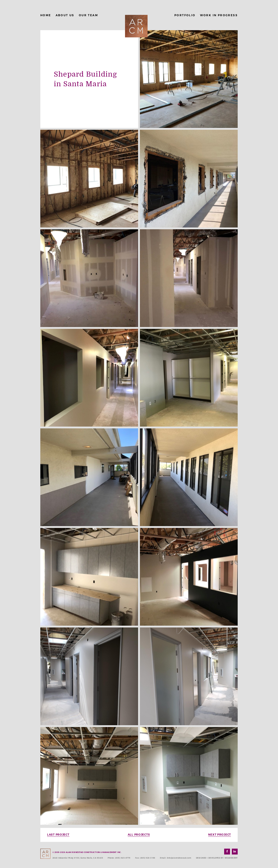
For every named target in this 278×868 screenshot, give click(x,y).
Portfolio (185, 15)
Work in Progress (219, 15)
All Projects (139, 835)
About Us (65, 15)
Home (46, 15)
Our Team (88, 15)
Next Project (220, 835)
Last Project (58, 835)
